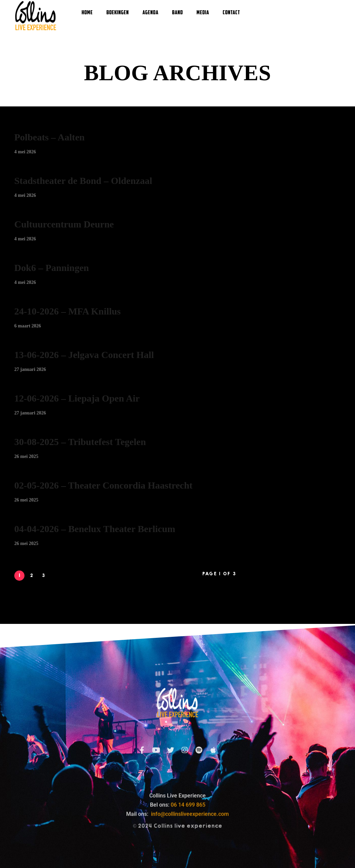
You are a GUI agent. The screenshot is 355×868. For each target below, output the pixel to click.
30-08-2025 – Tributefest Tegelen (80, 442)
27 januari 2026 (30, 369)
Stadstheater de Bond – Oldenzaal (83, 181)
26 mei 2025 (26, 456)
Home (87, 13)
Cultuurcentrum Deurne (64, 224)
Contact (231, 13)
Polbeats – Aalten (49, 137)
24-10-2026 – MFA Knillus (67, 311)
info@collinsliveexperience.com (190, 855)
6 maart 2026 (28, 326)
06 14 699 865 (188, 845)
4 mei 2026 (25, 152)
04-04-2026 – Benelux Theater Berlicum (95, 529)
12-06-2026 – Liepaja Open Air (77, 398)
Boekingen (118, 13)
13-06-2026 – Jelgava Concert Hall (84, 355)
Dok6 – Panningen (52, 268)
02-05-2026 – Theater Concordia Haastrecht (103, 485)
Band (177, 13)
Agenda (150, 13)
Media (203, 13)
